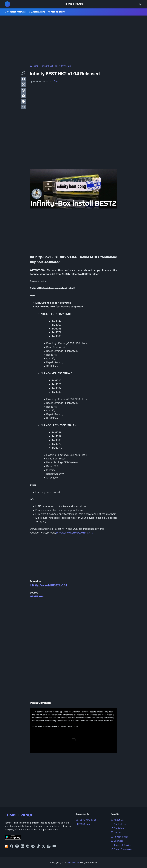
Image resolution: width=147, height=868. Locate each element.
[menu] (7, 4)
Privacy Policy (120, 837)
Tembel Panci (74, 4)
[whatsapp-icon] (49, 846)
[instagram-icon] (17, 846)
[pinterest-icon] (28, 846)
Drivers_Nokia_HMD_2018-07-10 (75, 533)
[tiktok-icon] (38, 846)
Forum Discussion (121, 849)
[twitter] (23, 85)
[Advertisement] (73, 40)
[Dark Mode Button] (141, 4)
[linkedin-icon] (22, 846)
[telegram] (23, 96)
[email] (23, 107)
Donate (116, 832)
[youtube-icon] (54, 846)
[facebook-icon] (12, 846)
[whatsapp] (23, 90)
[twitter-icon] (44, 846)
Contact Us (118, 824)
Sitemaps (117, 841)
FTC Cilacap (83, 824)
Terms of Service (121, 845)
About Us (117, 820)
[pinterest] (23, 101)
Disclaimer (118, 828)
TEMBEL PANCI (18, 815)
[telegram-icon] (33, 846)
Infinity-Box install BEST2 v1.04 (49, 585)
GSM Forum (37, 596)
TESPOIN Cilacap (86, 820)
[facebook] (23, 79)
